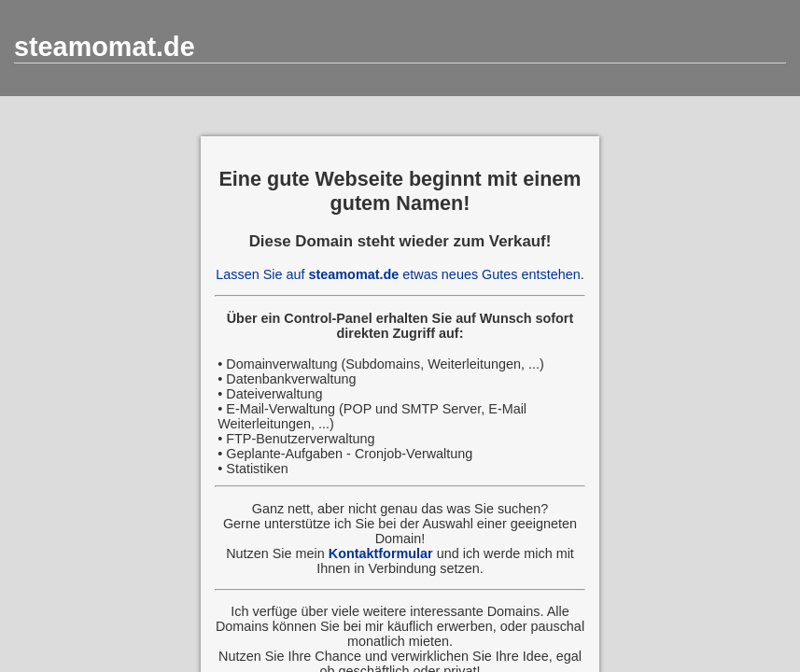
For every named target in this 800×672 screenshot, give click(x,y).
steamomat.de (105, 47)
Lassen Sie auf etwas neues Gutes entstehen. (400, 274)
